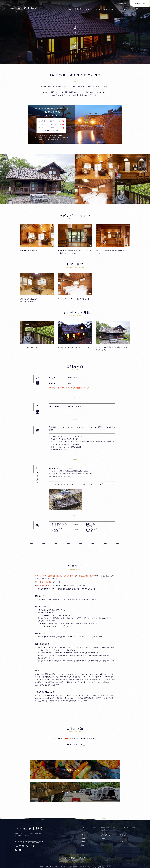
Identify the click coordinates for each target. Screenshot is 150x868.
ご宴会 (103, 846)
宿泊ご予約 (141, 3)
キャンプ (123, 849)
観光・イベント (110, 9)
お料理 (83, 842)
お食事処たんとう (106, 842)
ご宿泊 (69, 9)
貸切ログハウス (125, 842)
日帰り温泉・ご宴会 (82, 9)
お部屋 (83, 846)
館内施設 (84, 849)
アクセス (122, 9)
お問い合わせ (122, 4)
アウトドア (97, 9)
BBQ (122, 846)
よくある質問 (133, 9)
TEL (26, 854)
